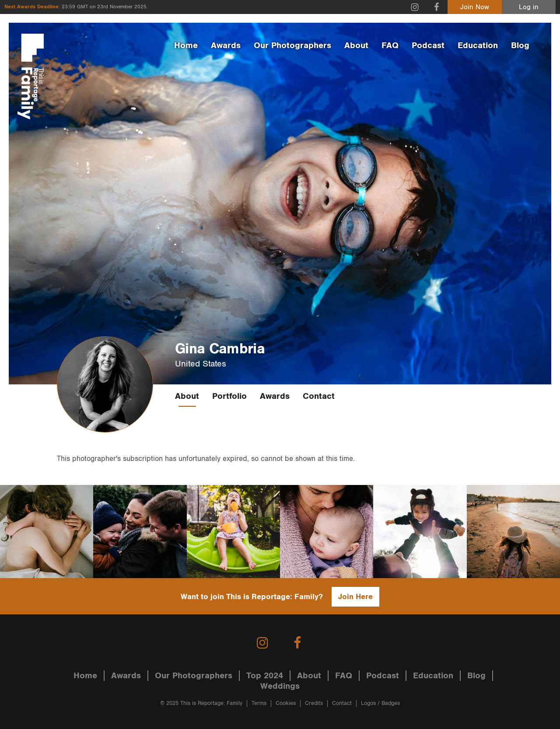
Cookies (286, 703)
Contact (319, 396)
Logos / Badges (380, 703)
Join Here (355, 597)
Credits (314, 703)
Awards (226, 45)
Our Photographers (292, 45)
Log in (529, 7)
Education (478, 45)
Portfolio (229, 396)
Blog (520, 45)
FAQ (390, 45)
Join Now (475, 7)
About (356, 45)
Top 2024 (265, 676)
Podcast (428, 45)
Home (186, 45)
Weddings (280, 686)
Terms (259, 703)
